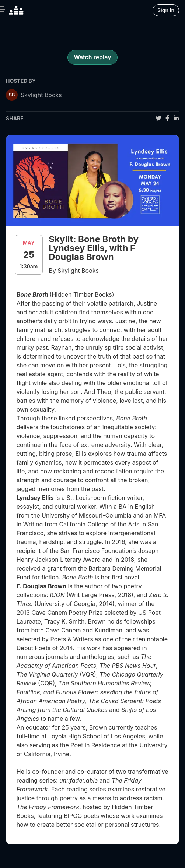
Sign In (166, 10)
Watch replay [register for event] (92, 57)
